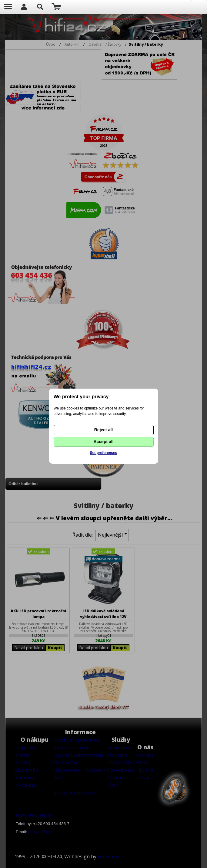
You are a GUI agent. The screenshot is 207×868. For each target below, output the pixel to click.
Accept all (103, 442)
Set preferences (103, 453)
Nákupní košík (56, 7)
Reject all (103, 430)
